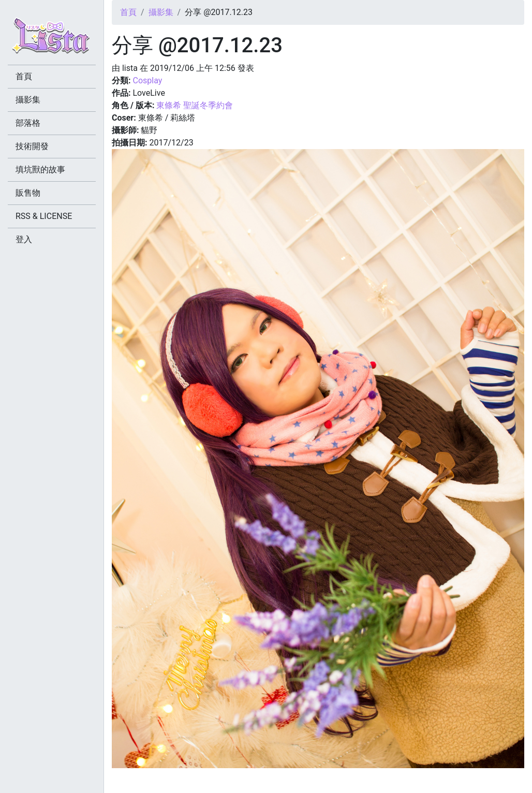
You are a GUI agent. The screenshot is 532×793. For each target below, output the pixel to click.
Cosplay (147, 80)
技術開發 (32, 146)
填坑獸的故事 (40, 170)
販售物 (28, 193)
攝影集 (161, 12)
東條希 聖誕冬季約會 (195, 105)
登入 (24, 239)
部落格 (28, 123)
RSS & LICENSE (44, 216)
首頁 (128, 12)
